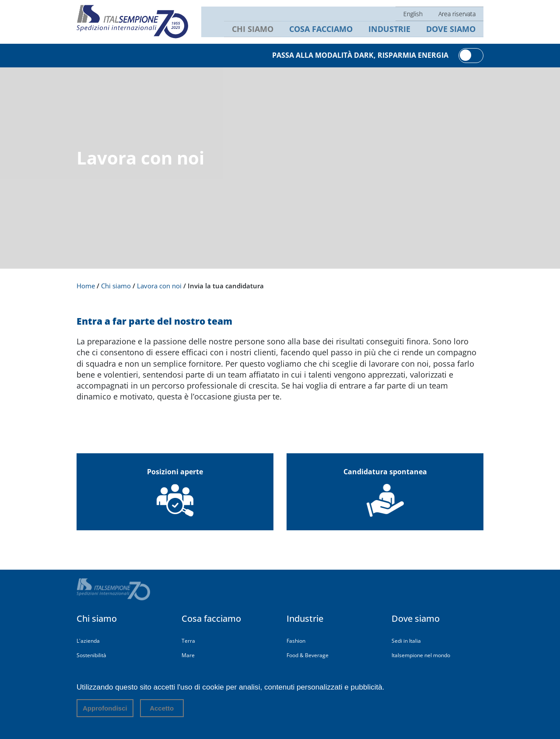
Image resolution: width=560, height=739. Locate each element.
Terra (188, 641)
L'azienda (88, 641)
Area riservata (458, 12)
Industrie (394, 30)
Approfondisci (105, 708)
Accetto (162, 708)
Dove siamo (453, 30)
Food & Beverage (308, 655)
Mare (188, 655)
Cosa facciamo (330, 30)
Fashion (296, 641)
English (415, 12)
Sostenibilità (91, 655)
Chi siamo (265, 30)
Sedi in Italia (406, 641)
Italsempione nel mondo (421, 655)
